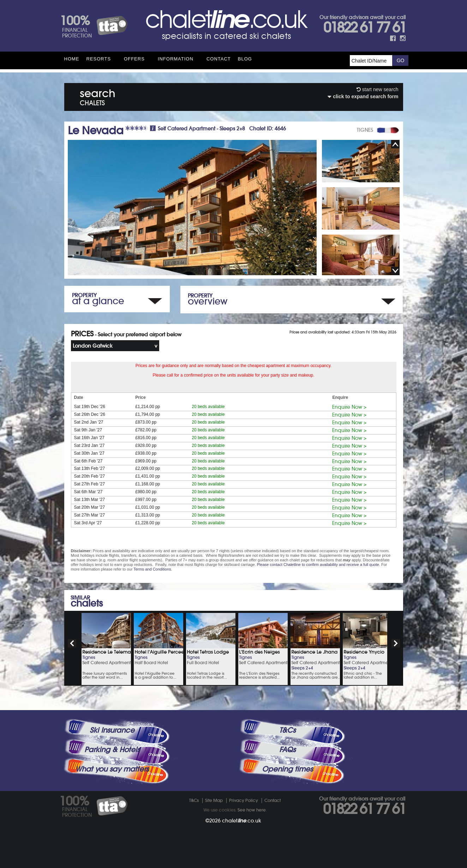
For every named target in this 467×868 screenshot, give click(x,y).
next (396, 643)
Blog (245, 59)
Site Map (214, 800)
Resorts (99, 59)
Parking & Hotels (112, 750)
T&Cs (287, 730)
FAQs (287, 750)
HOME (72, 59)
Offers (134, 59)
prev (72, 643)
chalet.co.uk (242, 821)
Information (176, 59)
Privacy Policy (244, 800)
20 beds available (208, 407)
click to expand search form (363, 96)
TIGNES (365, 130)
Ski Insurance (112, 730)
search (98, 96)
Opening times (287, 769)
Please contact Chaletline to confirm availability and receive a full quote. (319, 565)
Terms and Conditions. (153, 569)
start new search (378, 89)
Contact (219, 59)
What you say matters (112, 769)
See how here (252, 810)
